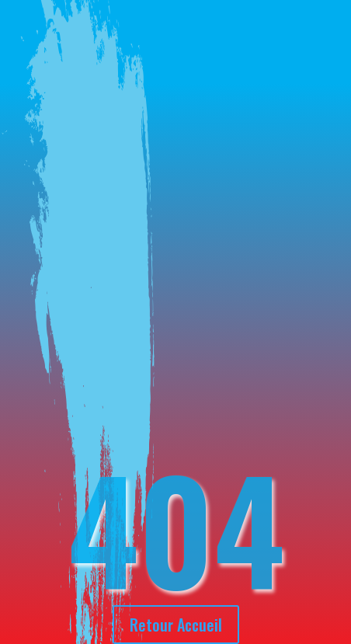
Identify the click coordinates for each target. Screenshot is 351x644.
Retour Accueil (176, 625)
